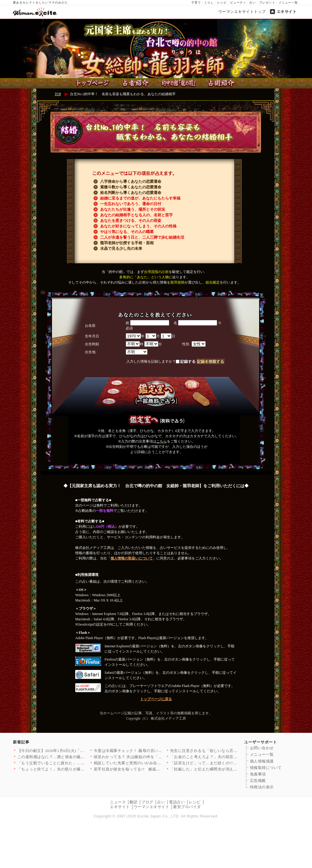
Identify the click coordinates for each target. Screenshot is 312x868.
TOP (58, 94)
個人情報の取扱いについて (132, 558)
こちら (162, 441)
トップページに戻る (156, 699)
